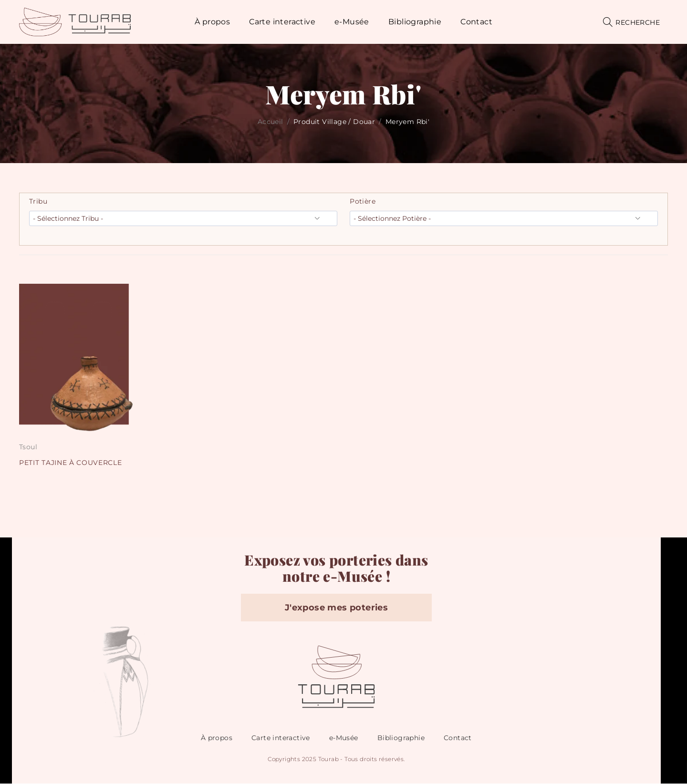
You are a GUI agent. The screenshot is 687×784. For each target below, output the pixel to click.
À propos (217, 738)
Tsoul (28, 447)
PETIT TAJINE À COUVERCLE (71, 463)
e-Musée (344, 738)
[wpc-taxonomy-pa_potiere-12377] (504, 218)
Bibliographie (401, 738)
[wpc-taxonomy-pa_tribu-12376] (183, 218)
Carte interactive (281, 738)
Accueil (271, 122)
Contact (458, 738)
